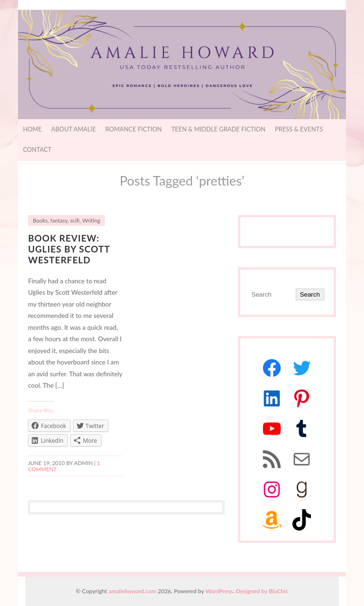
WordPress (219, 591)
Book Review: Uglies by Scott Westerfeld (69, 249)
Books (40, 220)
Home (32, 129)
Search (310, 294)
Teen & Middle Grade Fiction (218, 129)
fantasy (59, 220)
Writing (91, 220)
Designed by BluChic (262, 591)
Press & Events (299, 129)
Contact (37, 149)
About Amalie (73, 129)
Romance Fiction (133, 129)
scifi (75, 220)
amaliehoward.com (132, 591)
